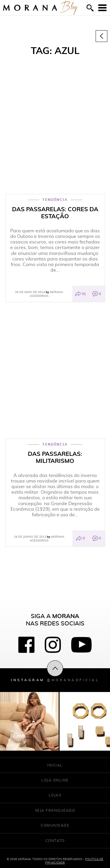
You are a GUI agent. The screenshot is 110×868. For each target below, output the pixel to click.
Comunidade (55, 825)
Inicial (55, 765)
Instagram (55, 680)
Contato (55, 841)
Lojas (55, 795)
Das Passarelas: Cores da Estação (55, 213)
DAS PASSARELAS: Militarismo (55, 457)
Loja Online (55, 780)
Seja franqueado (55, 810)
